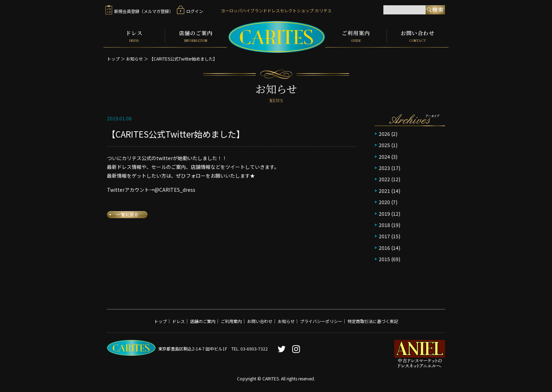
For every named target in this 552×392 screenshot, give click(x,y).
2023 (384, 167)
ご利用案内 (356, 36)
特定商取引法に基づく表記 (373, 320)
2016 (384, 247)
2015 (384, 259)
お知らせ (134, 58)
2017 (384, 236)
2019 (384, 213)
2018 (384, 225)
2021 (384, 190)
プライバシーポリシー (321, 320)
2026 (384, 133)
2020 (384, 202)
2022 (384, 179)
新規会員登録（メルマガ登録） (139, 11)
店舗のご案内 (196, 36)
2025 (384, 145)
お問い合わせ (418, 36)
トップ (113, 58)
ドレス (134, 36)
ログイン (190, 11)
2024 (384, 156)
